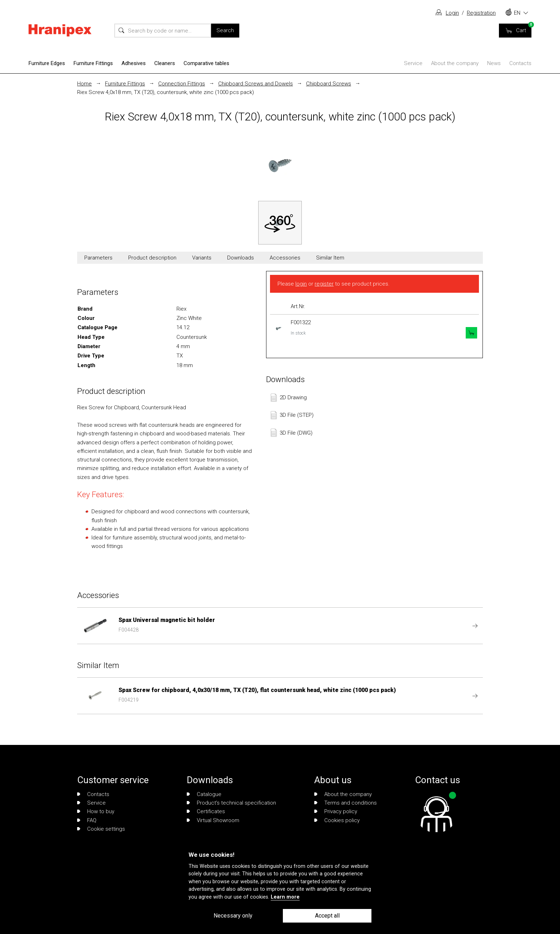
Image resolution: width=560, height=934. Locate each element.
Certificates (206, 811)
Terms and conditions (346, 803)
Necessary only (233, 916)
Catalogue (204, 794)
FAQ (87, 820)
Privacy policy (336, 811)
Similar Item (330, 258)
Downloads (241, 258)
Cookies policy (337, 820)
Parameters (98, 258)
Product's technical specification (231, 803)
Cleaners (165, 63)
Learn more (285, 897)
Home (84, 84)
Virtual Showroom (213, 820)
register (324, 284)
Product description (152, 258)
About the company (455, 63)
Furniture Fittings (93, 63)
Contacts (520, 63)
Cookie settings (101, 829)
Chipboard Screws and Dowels (256, 84)
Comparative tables (206, 63)
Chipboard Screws (329, 84)
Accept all (327, 916)
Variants (202, 258)
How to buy (96, 811)
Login (452, 13)
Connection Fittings (182, 84)
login (301, 284)
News (494, 63)
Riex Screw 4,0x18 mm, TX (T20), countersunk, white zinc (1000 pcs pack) (166, 92)
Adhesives (134, 63)
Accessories (285, 258)
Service (413, 63)
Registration (481, 13)
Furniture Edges (47, 63)
